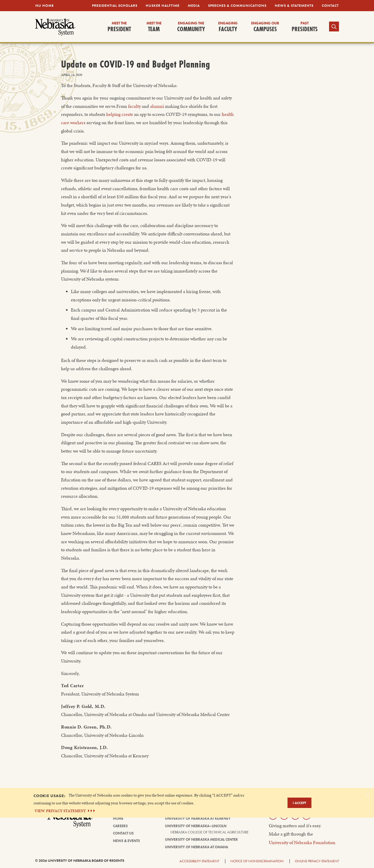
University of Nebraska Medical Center (201, 839)
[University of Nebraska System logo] (70, 821)
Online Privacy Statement (317, 861)
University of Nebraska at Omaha (196, 847)
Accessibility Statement (199, 861)
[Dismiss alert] (368, 795)
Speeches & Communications (237, 5)
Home (118, 818)
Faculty (228, 27)
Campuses (265, 27)
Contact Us (123, 833)
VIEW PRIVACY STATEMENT (65, 811)
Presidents (305, 27)
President (119, 27)
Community (191, 27)
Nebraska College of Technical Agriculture (209, 832)
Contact (330, 5)
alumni (157, 106)
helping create (120, 114)
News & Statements (294, 5)
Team (154, 27)
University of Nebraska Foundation (302, 842)
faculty (134, 106)
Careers (120, 826)
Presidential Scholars (115, 5)
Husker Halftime (163, 5)
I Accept (299, 803)
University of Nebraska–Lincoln (196, 826)
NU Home (45, 5)
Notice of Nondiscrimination (257, 861)
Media (194, 5)
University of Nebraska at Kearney (198, 818)
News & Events (126, 841)
